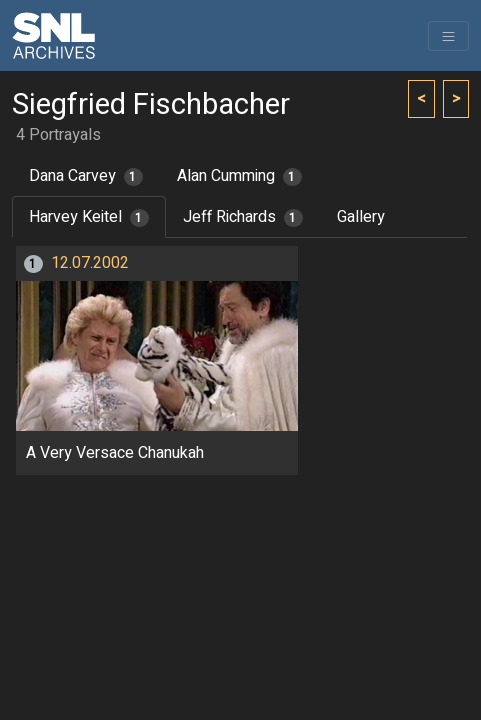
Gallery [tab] (361, 217)
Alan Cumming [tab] (239, 176)
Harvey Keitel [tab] (89, 217)
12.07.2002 (90, 263)
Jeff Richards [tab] (243, 217)
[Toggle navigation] (448, 36)
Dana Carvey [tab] (86, 176)
